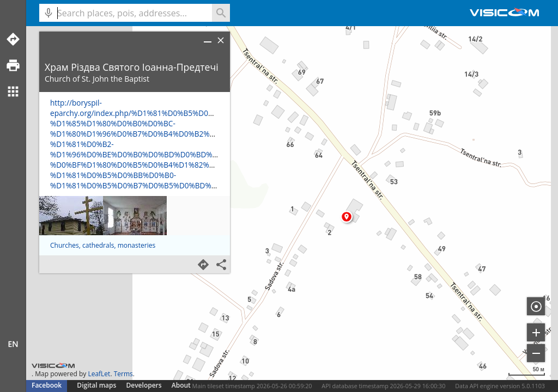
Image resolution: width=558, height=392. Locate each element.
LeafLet (99, 374)
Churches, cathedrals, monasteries (103, 245)
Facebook (47, 385)
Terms (123, 374)
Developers (144, 385)
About (181, 385)
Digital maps (97, 385)
